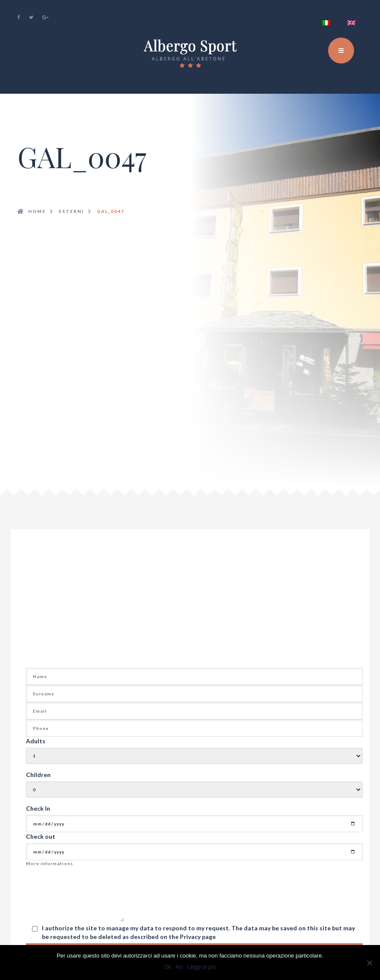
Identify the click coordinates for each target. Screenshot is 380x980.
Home (37, 211)
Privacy (191, 937)
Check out (41, 836)
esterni (71, 211)
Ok (168, 967)
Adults (36, 741)
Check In (38, 808)
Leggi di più (202, 967)
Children (38, 775)
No (179, 967)
